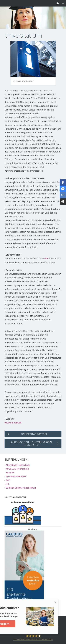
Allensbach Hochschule (18, 465)
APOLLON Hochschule (17, 469)
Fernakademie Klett (16, 476)
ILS (7, 484)
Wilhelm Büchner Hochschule (21, 488)
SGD (8, 480)
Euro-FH (10, 473)
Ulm (46, 258)
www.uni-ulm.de (13, 423)
